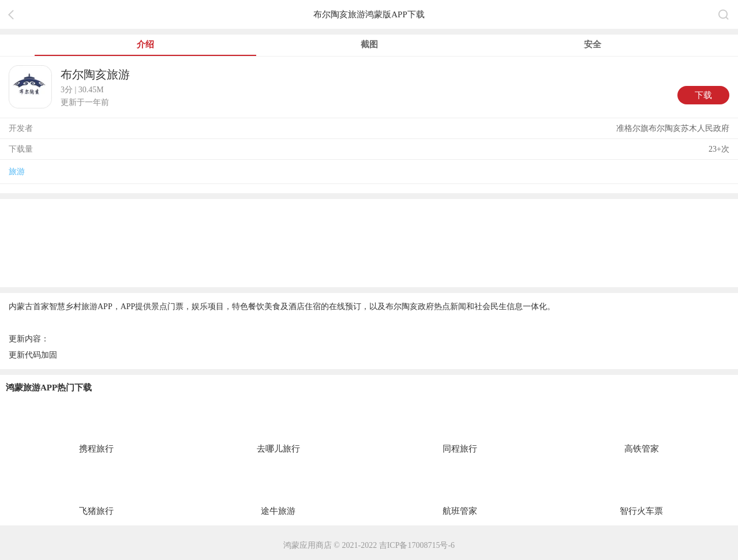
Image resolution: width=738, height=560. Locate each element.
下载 (703, 95)
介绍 (145, 44)
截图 (369, 44)
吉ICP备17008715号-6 (417, 545)
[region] (369, 242)
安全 (593, 44)
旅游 (17, 172)
